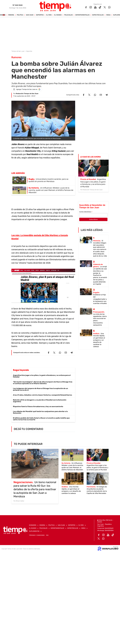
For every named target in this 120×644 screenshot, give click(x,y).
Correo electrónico (86, 212)
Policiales (69, 15)
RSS (47, 535)
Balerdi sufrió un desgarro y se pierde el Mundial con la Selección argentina (40, 401)
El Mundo (58, 15)
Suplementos (34, 531)
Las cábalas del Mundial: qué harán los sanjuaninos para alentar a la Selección (40, 412)
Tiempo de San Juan (18, 51)
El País (49, 15)
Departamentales (82, 15)
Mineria (11, 15)
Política (20, 15)
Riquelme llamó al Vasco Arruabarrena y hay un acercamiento (38, 406)
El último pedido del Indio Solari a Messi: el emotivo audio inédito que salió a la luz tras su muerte (41, 419)
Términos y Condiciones (37, 535)
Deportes (40, 15)
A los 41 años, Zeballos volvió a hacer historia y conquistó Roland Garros (42, 395)
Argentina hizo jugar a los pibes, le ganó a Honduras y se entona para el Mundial (42, 376)
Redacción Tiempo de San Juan (27, 94)
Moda (108, 15)
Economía (33, 525)
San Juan (30, 15)
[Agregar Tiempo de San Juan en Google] (27, 89)
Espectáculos (98, 15)
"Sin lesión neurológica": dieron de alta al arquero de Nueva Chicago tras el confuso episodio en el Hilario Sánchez (43, 383)
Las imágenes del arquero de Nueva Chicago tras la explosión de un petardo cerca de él (40, 389)
